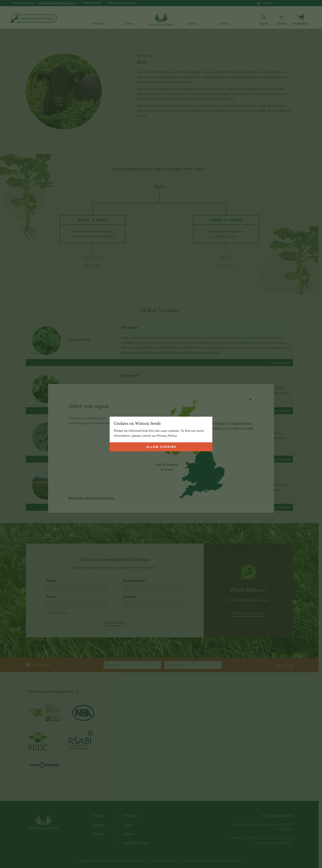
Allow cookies (161, 447)
